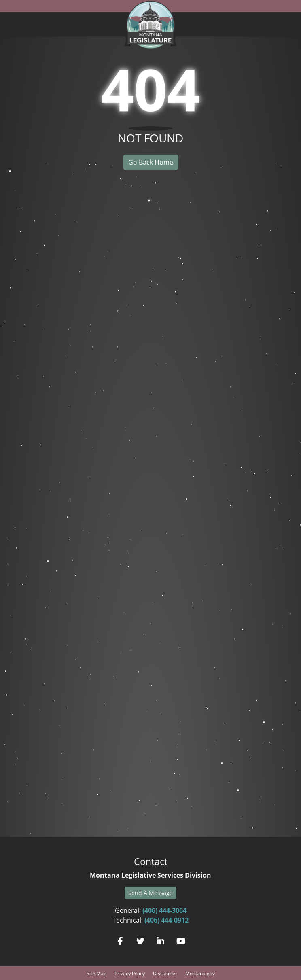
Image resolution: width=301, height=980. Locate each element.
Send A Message (150, 893)
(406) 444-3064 (164, 910)
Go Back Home (151, 162)
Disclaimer (165, 973)
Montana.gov (200, 973)
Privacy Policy (130, 973)
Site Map (96, 973)
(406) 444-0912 (166, 920)
